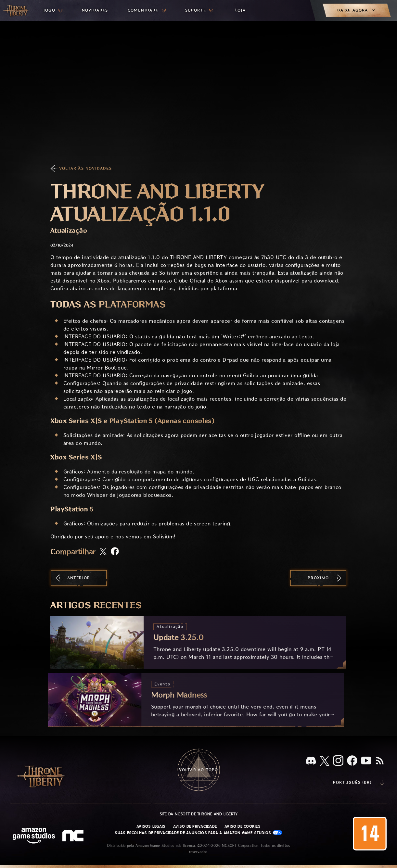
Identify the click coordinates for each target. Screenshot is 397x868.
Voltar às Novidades (85, 168)
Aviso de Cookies (243, 826)
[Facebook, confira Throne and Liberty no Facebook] (352, 761)
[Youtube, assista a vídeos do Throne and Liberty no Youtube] (366, 761)
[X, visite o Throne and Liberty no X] (325, 761)
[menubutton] (53, 10)
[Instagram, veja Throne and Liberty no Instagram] (338, 761)
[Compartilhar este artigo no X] (103, 552)
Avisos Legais (151, 826)
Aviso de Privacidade (195, 826)
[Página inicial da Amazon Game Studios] (34, 836)
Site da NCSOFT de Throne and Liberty (199, 814)
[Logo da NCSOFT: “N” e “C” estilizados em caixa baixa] (74, 837)
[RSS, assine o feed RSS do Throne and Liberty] (380, 761)
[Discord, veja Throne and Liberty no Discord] (311, 761)
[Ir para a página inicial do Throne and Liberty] (16, 10)
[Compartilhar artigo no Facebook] (115, 552)
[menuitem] (53, 10)
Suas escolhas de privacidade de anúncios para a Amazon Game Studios (198, 833)
